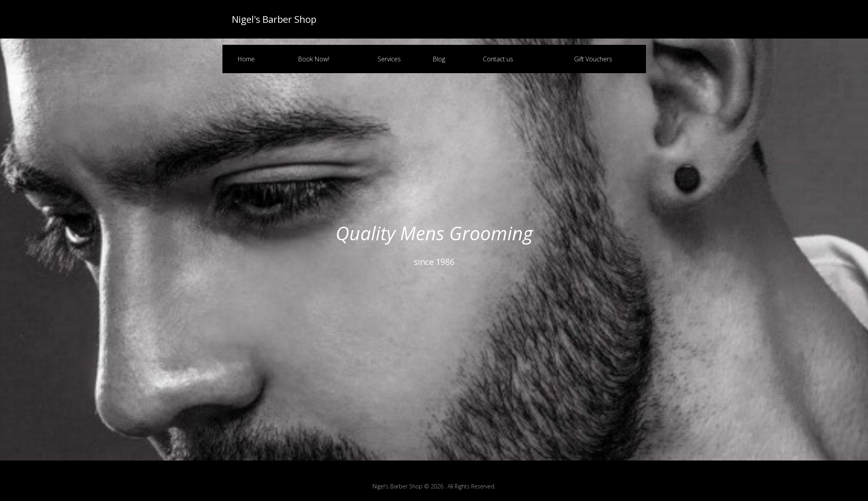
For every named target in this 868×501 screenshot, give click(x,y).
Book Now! (314, 59)
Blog (439, 59)
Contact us (498, 59)
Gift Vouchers (593, 59)
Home (246, 59)
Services (389, 59)
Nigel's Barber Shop (274, 19)
